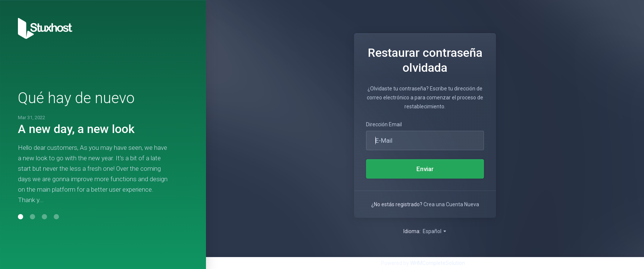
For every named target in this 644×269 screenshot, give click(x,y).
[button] (21, 217)
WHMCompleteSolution (437, 263)
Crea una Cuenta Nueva (451, 204)
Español (435, 231)
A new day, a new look (76, 129)
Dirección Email (384, 124)
